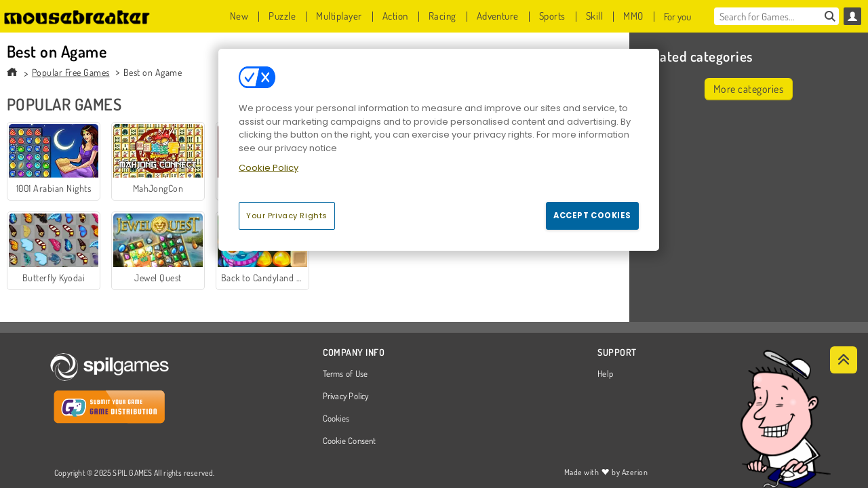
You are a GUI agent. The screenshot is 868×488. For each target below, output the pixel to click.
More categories (748, 89)
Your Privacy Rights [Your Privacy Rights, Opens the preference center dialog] (287, 216)
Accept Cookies (592, 216)
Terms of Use (346, 374)
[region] (439, 150)
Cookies (336, 419)
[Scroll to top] (844, 360)
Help (605, 374)
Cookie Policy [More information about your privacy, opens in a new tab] (269, 168)
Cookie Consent (350, 441)
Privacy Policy (346, 396)
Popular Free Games (71, 72)
